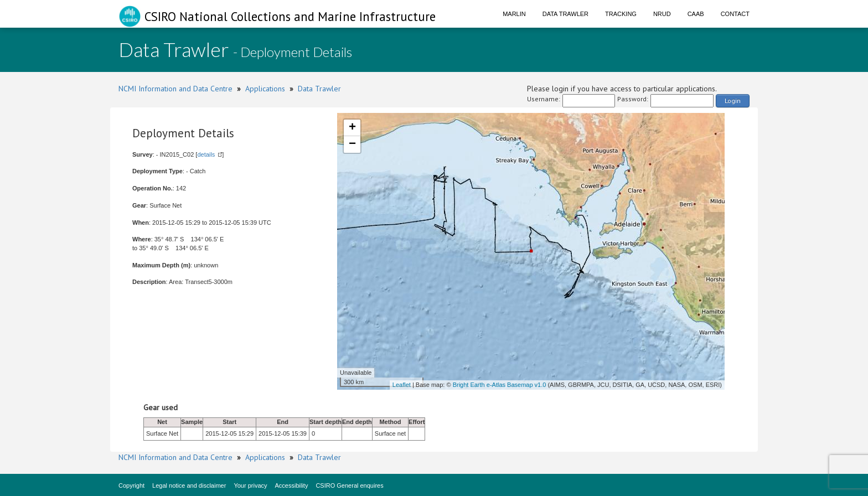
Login (733, 100)
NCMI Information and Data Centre (175, 89)
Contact (735, 14)
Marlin (514, 14)
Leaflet (402, 385)
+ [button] (352, 128)
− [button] (352, 144)
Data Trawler (565, 14)
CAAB (696, 14)
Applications (265, 89)
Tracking (621, 14)
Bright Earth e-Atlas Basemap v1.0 (500, 385)
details (206, 154)
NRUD (662, 14)
